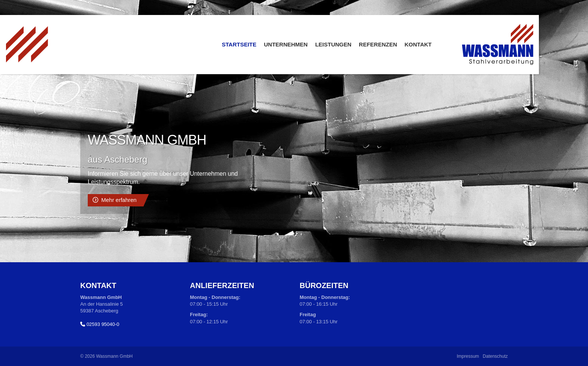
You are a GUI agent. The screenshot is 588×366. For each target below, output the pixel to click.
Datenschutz (495, 356)
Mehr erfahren (119, 200)
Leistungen (333, 44)
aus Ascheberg (118, 159)
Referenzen (378, 44)
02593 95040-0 (103, 324)
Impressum (468, 356)
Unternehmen (286, 44)
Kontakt (418, 44)
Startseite (239, 44)
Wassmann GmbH (147, 140)
